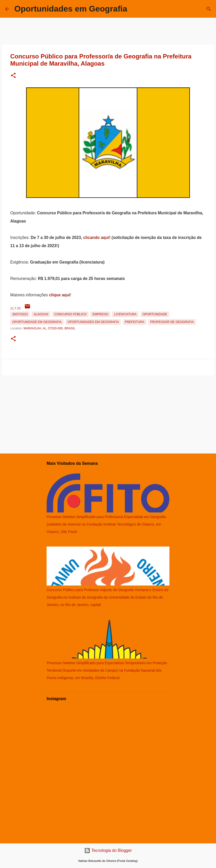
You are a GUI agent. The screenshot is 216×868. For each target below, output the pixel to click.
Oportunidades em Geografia (71, 9)
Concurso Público (70, 314)
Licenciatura (125, 314)
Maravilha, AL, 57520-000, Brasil (50, 328)
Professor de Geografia (172, 322)
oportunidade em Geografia (37, 322)
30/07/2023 (20, 314)
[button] (13, 76)
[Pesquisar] (209, 9)
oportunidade (155, 314)
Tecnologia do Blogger (108, 850)
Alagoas (41, 314)
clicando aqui (96, 238)
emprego (100, 314)
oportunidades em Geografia (93, 322)
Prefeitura (135, 322)
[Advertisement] (108, 413)
